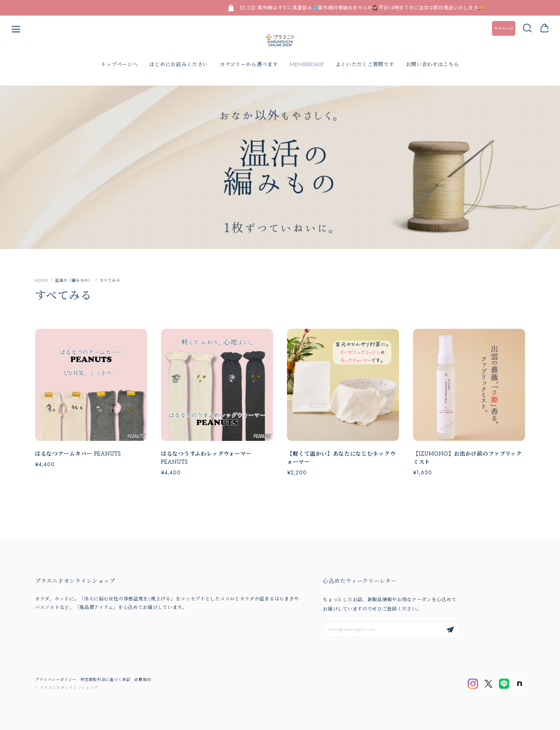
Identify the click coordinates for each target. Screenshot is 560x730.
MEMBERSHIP (307, 65)
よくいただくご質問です (365, 65)
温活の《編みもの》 (73, 280)
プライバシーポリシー (56, 680)
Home (41, 281)
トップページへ (119, 65)
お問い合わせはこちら (433, 65)
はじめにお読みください (179, 65)
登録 (450, 630)
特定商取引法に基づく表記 (105, 680)
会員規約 (143, 680)
